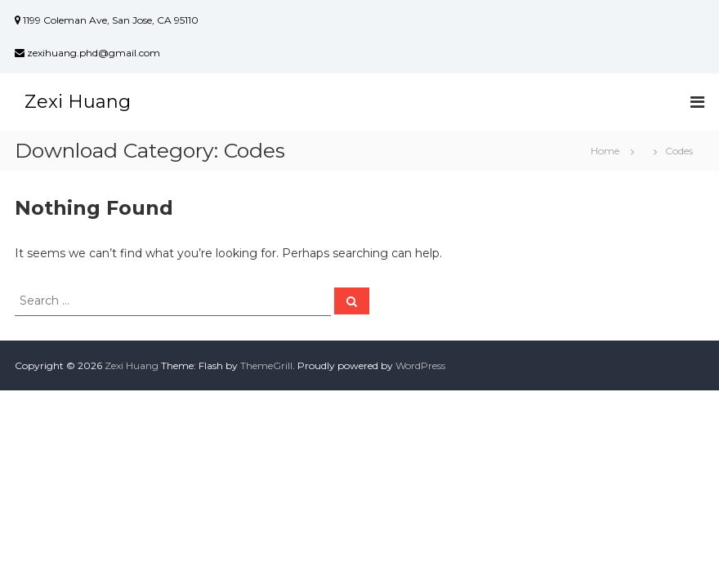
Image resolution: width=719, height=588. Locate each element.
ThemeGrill (266, 365)
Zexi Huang (78, 102)
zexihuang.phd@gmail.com (87, 53)
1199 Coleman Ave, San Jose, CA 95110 (107, 20)
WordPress (420, 365)
